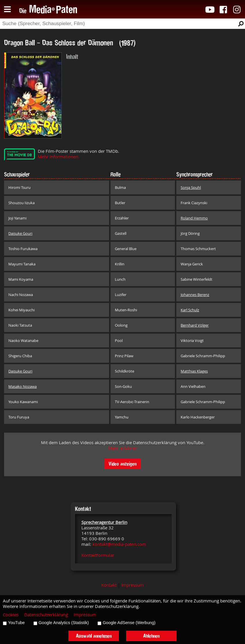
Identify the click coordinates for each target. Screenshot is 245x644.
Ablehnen (151, 636)
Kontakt (109, 585)
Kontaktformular (98, 555)
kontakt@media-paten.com (119, 544)
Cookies (11, 615)
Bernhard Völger (195, 325)
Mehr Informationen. (59, 157)
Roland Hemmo (194, 218)
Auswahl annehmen (94, 636)
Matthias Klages (194, 371)
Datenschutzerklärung (46, 615)
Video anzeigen (122, 464)
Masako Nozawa (23, 386)
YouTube (16, 623)
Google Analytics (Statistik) (64, 623)
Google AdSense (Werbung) (129, 623)
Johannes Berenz (195, 295)
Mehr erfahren (123, 448)
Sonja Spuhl (191, 187)
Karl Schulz (190, 310)
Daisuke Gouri (20, 233)
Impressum (132, 585)
